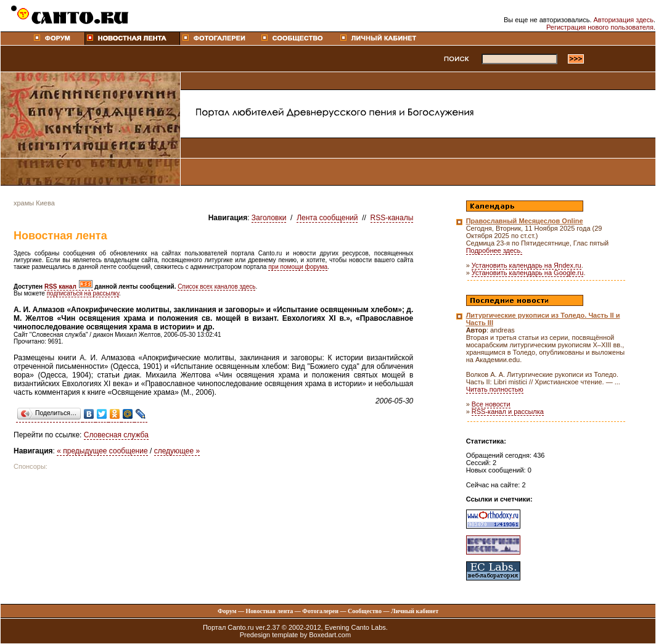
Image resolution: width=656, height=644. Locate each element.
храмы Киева (34, 203)
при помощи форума (298, 267)
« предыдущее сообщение (102, 451)
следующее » (177, 451)
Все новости (491, 404)
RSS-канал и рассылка (508, 411)
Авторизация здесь (624, 20)
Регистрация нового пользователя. (601, 27)
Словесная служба (116, 435)
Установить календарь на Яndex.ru (527, 265)
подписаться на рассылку (83, 293)
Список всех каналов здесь (216, 287)
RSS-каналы (392, 218)
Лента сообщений (327, 218)
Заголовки (269, 218)
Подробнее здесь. (494, 250)
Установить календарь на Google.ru (528, 273)
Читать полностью (495, 389)
